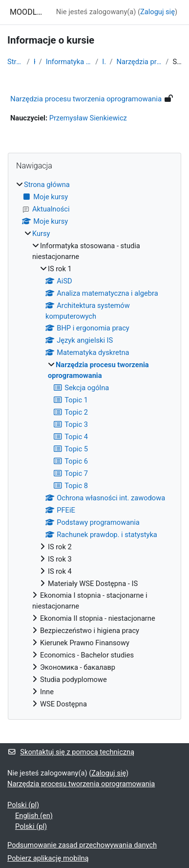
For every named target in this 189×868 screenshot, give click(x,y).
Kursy (34, 62)
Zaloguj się (157, 12)
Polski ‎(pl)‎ (23, 805)
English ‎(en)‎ (34, 816)
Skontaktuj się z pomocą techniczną (71, 752)
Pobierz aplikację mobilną (48, 858)
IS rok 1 (104, 62)
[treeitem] (94, 445)
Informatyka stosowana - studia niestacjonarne (69, 62)
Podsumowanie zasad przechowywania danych (82, 845)
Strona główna (15, 62)
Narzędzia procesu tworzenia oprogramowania (139, 62)
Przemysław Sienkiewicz (88, 118)
